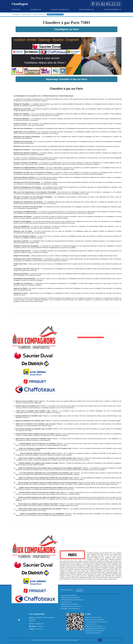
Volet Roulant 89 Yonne (69, 595)
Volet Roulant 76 (66, 602)
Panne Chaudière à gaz (87, 10)
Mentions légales (67, 590)
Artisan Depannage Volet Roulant (72, 600)
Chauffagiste (16, 10)
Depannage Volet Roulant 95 (70, 609)
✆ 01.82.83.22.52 (106, 4)
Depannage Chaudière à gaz (60, 10)
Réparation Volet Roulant (69, 604)
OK (100, 640)
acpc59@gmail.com (39, 624)
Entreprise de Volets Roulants (71, 606)
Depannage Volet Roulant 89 (70, 598)
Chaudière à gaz (36, 10)
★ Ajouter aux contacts (93, 633)
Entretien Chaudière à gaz (113, 10)
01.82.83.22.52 (41, 626)
